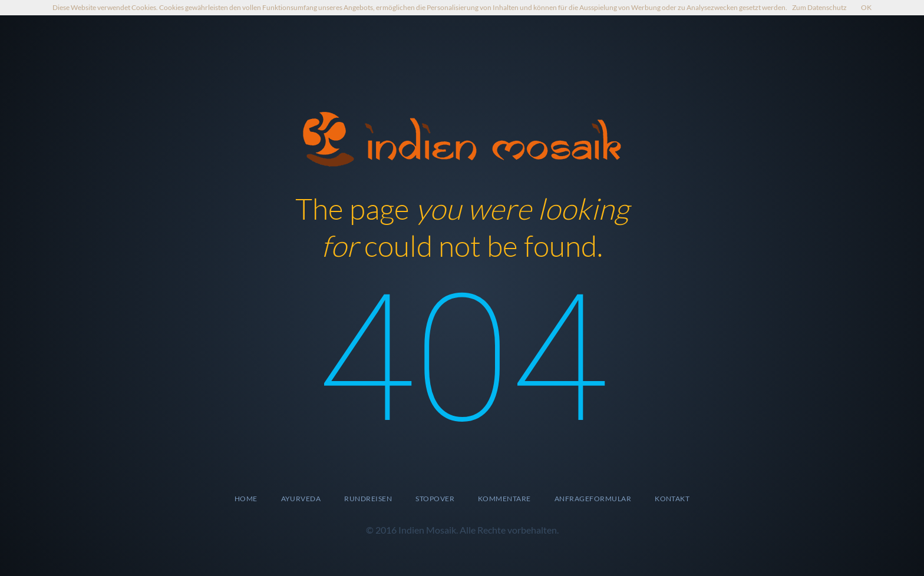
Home (246, 499)
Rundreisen (368, 499)
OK (866, 7)
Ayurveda (301, 499)
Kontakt (672, 499)
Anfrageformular (593, 499)
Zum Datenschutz (819, 7)
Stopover (435, 499)
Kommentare (504, 499)
